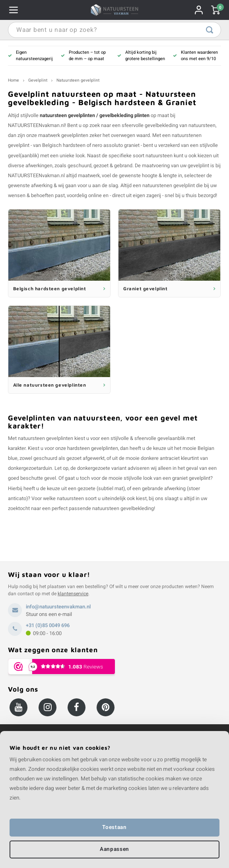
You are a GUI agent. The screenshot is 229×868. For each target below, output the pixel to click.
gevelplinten (75, 135)
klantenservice (73, 594)
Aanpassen (114, 849)
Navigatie (14, 10)
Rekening (199, 10)
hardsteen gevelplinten (93, 448)
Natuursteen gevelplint (78, 80)
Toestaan (114, 827)
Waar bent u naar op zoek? (210, 30)
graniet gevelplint (191, 478)
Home (14, 80)
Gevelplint (38, 80)
